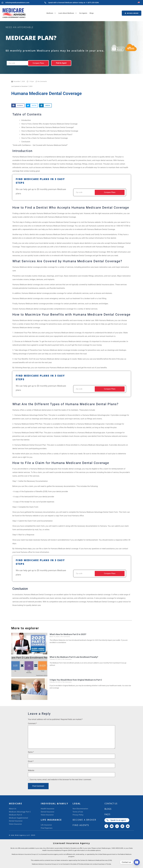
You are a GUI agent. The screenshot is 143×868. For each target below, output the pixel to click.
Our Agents (83, 13)
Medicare (51, 13)
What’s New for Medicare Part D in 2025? (68, 634)
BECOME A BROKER (84, 820)
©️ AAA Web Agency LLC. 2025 (22, 835)
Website (31, 770)
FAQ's (107, 814)
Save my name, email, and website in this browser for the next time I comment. (61, 780)
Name (31, 752)
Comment (32, 724)
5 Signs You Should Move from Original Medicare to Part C (76, 680)
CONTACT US (111, 804)
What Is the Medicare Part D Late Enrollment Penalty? (74, 657)
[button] (18, 105)
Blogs (92, 13)
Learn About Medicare (68, 13)
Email (31, 761)
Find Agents (81, 825)
